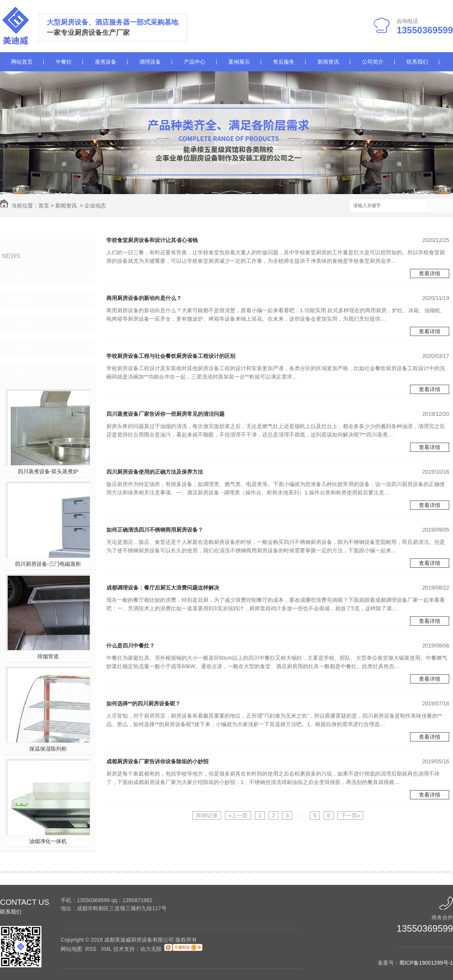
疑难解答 (25, 324)
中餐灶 (64, 62)
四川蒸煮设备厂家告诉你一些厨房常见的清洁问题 (165, 414)
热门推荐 (25, 373)
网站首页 (22, 62)
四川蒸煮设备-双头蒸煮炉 (48, 471)
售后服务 (284, 62)
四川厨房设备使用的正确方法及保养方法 (155, 472)
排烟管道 (48, 656)
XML (107, 949)
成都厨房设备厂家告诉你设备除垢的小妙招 (157, 761)
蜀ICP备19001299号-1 (426, 963)
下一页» (350, 815)
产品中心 (195, 62)
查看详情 (430, 273)
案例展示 (239, 62)
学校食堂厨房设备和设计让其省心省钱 (152, 240)
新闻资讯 (328, 62)
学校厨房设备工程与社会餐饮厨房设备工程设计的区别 (171, 356)
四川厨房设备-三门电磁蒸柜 (48, 564)
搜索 (440, 206)
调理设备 (150, 62)
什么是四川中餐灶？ (131, 646)
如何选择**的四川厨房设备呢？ (143, 703)
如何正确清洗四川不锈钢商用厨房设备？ (155, 530)
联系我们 (417, 62)
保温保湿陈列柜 (48, 749)
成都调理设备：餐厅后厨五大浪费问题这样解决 (163, 588)
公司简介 (373, 62)
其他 (18, 349)
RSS (92, 949)
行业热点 (25, 300)
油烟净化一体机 (48, 841)
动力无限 (151, 949)
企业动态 (95, 206)
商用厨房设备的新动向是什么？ (144, 298)
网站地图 (71, 949)
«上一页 (238, 815)
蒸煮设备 (106, 62)
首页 (44, 206)
